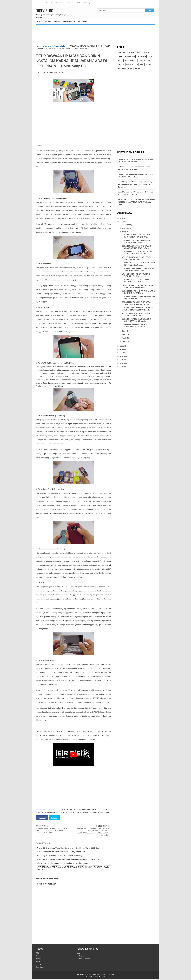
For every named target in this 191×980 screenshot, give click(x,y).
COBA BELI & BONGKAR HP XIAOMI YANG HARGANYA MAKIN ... (137, 253)
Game (84, 22)
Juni (124, 331)
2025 (122, 218)
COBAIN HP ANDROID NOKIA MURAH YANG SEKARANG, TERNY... (138, 269)
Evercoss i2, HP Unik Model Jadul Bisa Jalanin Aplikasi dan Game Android (69, 859)
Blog (78, 953)
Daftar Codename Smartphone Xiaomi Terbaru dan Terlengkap (134, 168)
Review (57, 22)
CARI (150, 10)
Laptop (142, 61)
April (124, 338)
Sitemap (87, 3)
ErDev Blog (44, 11)
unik (130, 69)
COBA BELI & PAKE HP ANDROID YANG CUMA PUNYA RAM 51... (138, 292)
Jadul (63, 46)
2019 (122, 360)
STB (142, 65)
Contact (49, 3)
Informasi (67, 22)
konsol (134, 61)
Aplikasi (131, 53)
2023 (122, 346)
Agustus (126, 228)
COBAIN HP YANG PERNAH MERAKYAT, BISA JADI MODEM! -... (138, 298)
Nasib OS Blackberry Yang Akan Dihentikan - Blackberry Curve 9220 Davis (69, 848)
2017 (122, 367)
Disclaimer (60, 3)
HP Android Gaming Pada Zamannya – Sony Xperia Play (61, 852)
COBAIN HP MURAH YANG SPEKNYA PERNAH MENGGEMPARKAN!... (137, 309)
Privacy (70, 3)
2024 (122, 222)
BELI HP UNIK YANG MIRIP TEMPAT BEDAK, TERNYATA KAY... (137, 314)
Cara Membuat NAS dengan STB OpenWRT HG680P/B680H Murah (136, 160)
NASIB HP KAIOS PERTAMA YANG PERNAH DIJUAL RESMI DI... (136, 326)
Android (122, 53)
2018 (122, 363)
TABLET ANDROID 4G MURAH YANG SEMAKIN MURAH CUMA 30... (137, 286)
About (40, 3)
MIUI (149, 61)
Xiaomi (77, 22)
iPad (150, 57)
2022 (122, 349)
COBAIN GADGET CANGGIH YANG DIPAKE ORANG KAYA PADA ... (136, 247)
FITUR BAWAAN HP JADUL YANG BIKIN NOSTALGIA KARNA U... (138, 264)
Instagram (81, 956)
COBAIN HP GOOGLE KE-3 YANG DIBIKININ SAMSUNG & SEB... (136, 281)
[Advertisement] (96, 33)
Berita (147, 53)
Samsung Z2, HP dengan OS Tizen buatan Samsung (60, 856)
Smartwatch (132, 65)
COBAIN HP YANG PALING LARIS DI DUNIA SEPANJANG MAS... (137, 320)
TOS (79, 3)
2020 (122, 356)
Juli (124, 232)
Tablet (148, 65)
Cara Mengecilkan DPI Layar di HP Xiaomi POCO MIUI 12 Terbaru (135, 193)
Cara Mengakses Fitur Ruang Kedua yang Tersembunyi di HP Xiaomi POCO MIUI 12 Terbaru (135, 184)
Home (39, 22)
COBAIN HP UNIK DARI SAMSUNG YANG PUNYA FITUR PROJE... (136, 236)
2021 (122, 353)
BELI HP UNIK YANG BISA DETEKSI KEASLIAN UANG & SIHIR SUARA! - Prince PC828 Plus (51, 830)
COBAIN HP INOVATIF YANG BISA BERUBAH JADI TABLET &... (136, 241)
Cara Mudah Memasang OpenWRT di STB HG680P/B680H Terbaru (135, 175)
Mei (124, 334)
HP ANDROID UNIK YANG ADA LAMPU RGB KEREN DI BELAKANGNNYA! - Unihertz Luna (136, 202)
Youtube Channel (84, 959)
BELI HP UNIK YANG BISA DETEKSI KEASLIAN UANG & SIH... (136, 258)
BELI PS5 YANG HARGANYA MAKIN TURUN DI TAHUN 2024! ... (136, 275)
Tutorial (48, 22)
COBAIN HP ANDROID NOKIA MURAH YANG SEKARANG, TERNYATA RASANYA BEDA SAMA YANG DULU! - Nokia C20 (93, 832)
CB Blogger (101, 976)
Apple (139, 53)
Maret (125, 341)
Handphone (47, 46)
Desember (127, 225)
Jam (127, 61)
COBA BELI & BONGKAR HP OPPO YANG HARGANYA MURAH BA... (136, 303)
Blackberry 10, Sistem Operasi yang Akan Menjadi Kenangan (63, 863)
